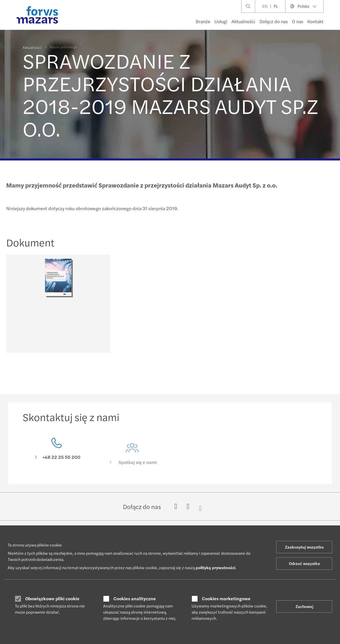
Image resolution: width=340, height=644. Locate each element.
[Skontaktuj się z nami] (57, 462)
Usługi (221, 21)
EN (265, 6)
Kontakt (315, 21)
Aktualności (243, 21)
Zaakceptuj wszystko (304, 547)
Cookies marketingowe (226, 598)
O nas (298, 21)
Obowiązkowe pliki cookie (52, 598)
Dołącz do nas (274, 21)
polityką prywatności (216, 567)
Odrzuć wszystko (304, 563)
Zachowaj (304, 606)
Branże (203, 21)
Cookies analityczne (135, 598)
